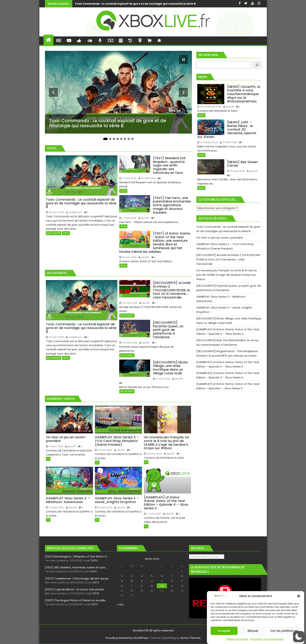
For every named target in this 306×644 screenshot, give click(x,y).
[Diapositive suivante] (183, 92)
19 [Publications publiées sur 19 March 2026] (152, 586)
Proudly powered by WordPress (127, 638)
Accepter (224, 631)
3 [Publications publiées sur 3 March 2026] (132, 576)
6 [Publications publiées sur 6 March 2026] (162, 576)
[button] (299, 596)
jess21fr (144, 218)
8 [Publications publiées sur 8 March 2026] (182, 576)
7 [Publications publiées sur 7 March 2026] (172, 576)
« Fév (120, 605)
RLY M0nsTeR (147, 178)
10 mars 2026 (128, 303)
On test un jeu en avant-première (185, 4)
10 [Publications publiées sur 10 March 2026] (132, 581)
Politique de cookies (237, 639)
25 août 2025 (236, 171)
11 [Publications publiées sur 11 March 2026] (142, 581)
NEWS (201, 115)
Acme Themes (191, 638)
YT (48, 459)
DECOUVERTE (54, 233)
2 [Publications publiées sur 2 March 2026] (122, 576)
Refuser (253, 631)
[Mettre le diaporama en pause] (183, 60)
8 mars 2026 (162, 379)
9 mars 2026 (103, 507)
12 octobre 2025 (207, 142)
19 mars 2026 (55, 212)
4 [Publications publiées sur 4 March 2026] (142, 576)
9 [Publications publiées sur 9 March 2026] (122, 581)
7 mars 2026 (128, 178)
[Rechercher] (257, 65)
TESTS (66, 233)
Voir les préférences (284, 631)
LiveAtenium (74, 212)
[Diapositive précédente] (53, 92)
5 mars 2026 (128, 257)
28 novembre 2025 (209, 107)
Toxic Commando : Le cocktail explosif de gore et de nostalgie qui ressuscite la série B (74, 4)
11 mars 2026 (54, 446)
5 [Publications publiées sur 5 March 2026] (152, 576)
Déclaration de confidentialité (267, 639)
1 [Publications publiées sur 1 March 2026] (182, 571)
